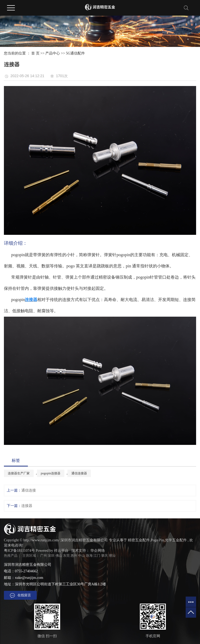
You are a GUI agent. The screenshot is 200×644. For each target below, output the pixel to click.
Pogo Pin (157, 540)
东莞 (66, 556)
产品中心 (53, 53)
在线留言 (20, 596)
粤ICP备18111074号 (19, 551)
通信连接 (29, 490)
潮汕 (112, 556)
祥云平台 (61, 551)
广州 (43, 556)
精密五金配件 (139, 540)
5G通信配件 (75, 53)
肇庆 (104, 556)
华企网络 (98, 551)
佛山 (59, 556)
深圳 (51, 556)
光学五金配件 (176, 540)
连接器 (27, 506)
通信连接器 (79, 473)
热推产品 (11, 556)
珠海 (89, 556)
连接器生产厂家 (19, 473)
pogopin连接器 (51, 473)
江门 (97, 556)
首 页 (35, 53)
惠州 (74, 556)
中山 (82, 556)
